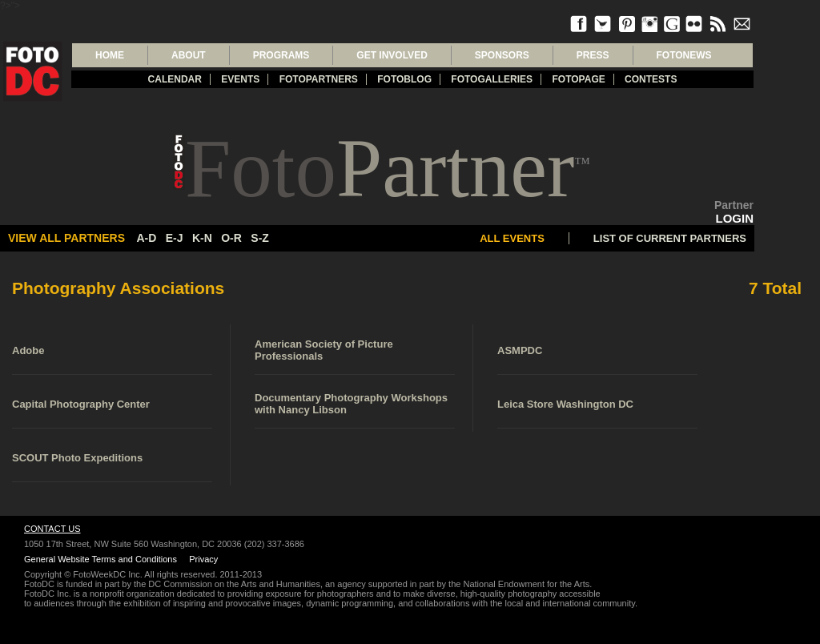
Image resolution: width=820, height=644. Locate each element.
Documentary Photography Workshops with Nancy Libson (351, 404)
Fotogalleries (492, 79)
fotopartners (319, 79)
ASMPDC (520, 350)
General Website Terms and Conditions (100, 559)
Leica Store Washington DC (565, 404)
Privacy (203, 559)
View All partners (66, 238)
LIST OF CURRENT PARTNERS (670, 238)
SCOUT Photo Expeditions (77, 458)
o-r (231, 238)
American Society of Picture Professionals (324, 350)
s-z (260, 238)
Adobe (28, 350)
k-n (202, 238)
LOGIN (735, 218)
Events (240, 79)
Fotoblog (404, 79)
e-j (175, 238)
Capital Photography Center (81, 404)
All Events (512, 238)
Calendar (175, 79)
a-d (146, 238)
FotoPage (578, 79)
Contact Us (52, 529)
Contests (651, 79)
